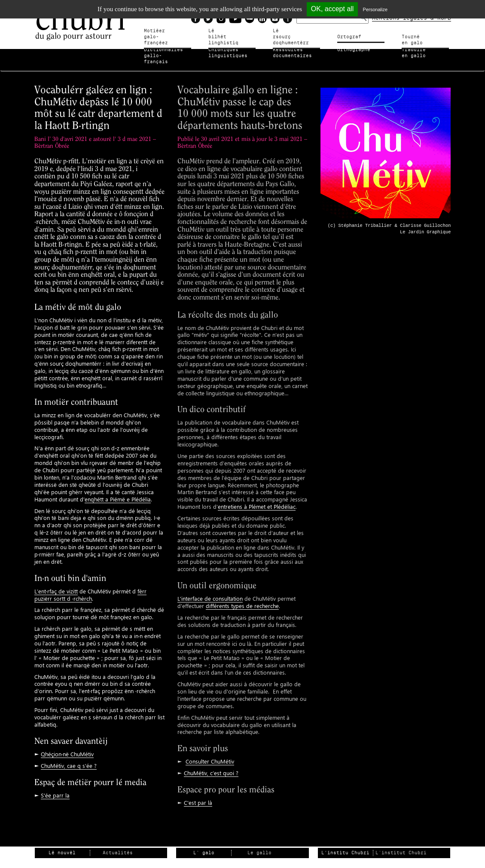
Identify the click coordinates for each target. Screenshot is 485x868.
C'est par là (198, 796)
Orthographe (354, 50)
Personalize (375, 9)
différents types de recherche (242, 600)
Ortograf (349, 37)
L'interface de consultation (210, 592)
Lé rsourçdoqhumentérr (291, 34)
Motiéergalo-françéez (163, 34)
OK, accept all (332, 9)
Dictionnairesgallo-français (165, 53)
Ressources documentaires (292, 53)
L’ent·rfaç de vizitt (56, 585)
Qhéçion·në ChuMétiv (67, 747)
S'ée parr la (55, 789)
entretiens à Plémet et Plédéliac (257, 500)
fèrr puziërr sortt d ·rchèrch (90, 588)
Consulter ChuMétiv (210, 755)
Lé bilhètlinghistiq (223, 34)
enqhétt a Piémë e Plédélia (118, 493)
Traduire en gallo (418, 53)
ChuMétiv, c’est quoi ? (211, 767)
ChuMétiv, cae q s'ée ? (69, 759)
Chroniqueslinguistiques (228, 53)
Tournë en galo (423, 37)
